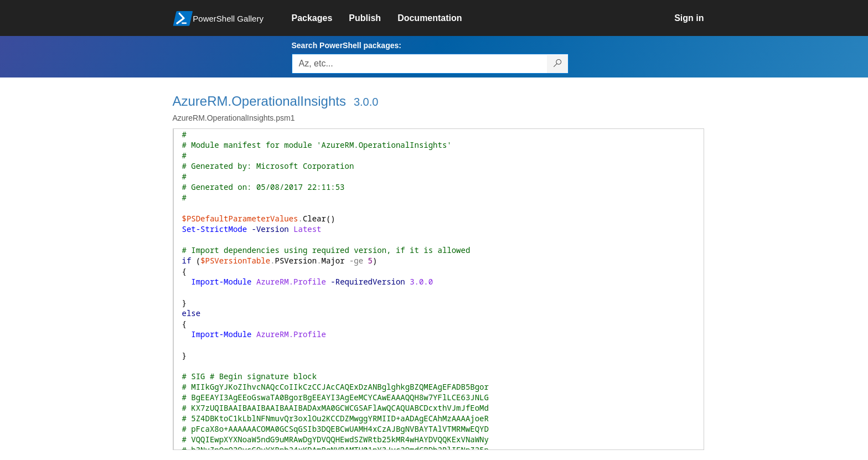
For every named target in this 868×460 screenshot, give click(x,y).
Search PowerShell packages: (347, 45)
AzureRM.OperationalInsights (259, 101)
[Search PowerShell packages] (558, 64)
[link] (321, 18)
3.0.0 (366, 102)
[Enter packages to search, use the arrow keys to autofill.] (420, 64)
